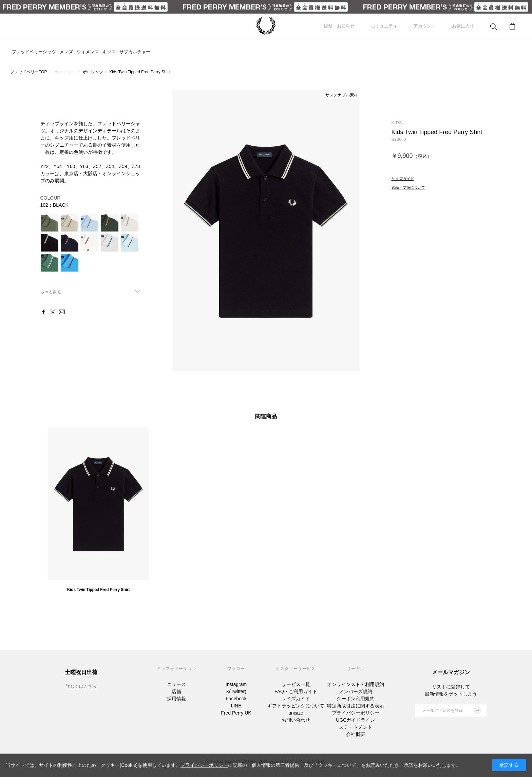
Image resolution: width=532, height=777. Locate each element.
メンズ (66, 52)
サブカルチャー (135, 52)
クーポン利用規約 (356, 699)
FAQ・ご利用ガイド (296, 691)
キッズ (109, 52)
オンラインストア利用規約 (356, 684)
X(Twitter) (236, 691)
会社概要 (356, 734)
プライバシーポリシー (356, 713)
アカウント (425, 26)
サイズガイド (296, 699)
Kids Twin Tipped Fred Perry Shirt (98, 590)
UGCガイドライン (355, 720)
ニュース (176, 684)
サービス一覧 (296, 684)
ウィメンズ (88, 52)
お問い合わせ (296, 720)
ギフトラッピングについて (296, 706)
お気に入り (463, 26)
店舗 (176, 691)
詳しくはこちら (81, 686)
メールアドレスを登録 (452, 710)
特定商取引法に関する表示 (356, 706)
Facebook (236, 699)
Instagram (236, 684)
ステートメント (356, 727)
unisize (296, 713)
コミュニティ (384, 26)
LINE (236, 706)
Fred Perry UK (236, 713)
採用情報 (176, 699)
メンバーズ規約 (356, 691)
